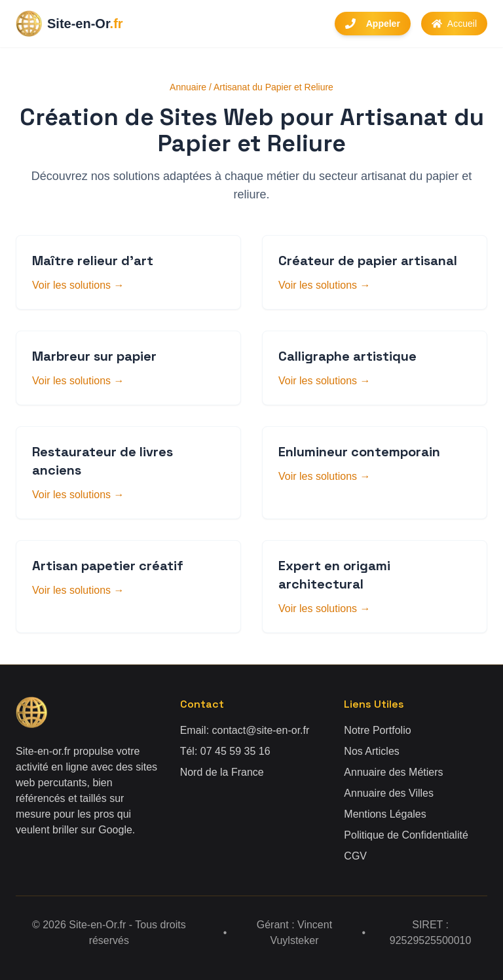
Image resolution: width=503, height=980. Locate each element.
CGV (355, 856)
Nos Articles (371, 751)
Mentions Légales (385, 814)
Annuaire (188, 87)
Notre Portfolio (377, 730)
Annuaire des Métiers (393, 772)
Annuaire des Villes (389, 793)
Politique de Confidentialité (406, 835)
